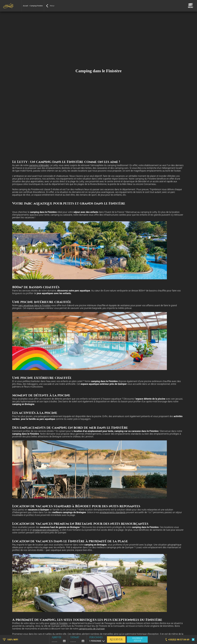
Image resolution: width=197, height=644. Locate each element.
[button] (4, 641)
